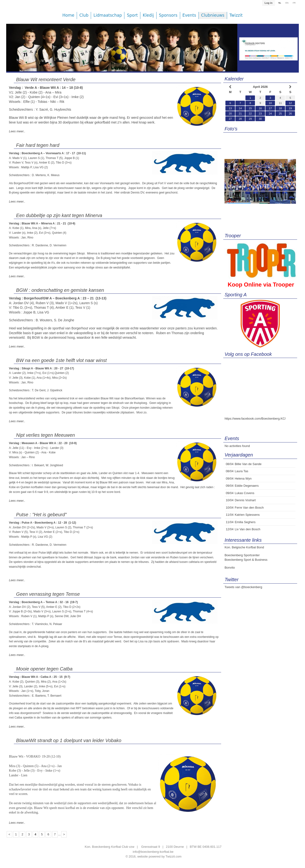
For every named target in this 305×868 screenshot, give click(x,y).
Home (68, 15)
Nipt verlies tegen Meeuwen (46, 435)
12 (290, 103)
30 (260, 119)
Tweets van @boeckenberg (243, 587)
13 (230, 108)
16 (260, 108)
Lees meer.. (17, 131)
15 (250, 108)
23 (260, 114)
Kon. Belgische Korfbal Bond (244, 547)
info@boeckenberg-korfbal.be (153, 852)
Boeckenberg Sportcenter (242, 555)
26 (290, 114)
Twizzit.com (174, 856)
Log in (268, 3)
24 (270, 114)
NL (280, 3)
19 (290, 108)
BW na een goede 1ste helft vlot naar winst (61, 360)
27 (230, 119)
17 (270, 108)
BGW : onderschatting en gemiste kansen (60, 290)
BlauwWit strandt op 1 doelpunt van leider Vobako (69, 740)
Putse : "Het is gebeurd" (41, 515)
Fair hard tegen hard (38, 145)
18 (280, 108)
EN (287, 3)
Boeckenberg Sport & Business (246, 560)
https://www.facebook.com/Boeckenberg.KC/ (255, 419)
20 (230, 114)
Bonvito (230, 568)
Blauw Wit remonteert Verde (46, 79)
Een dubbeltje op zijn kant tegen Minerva (59, 215)
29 (250, 119)
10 (270, 103)
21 (240, 114)
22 (250, 114)
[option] (122, 51)
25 (280, 114)
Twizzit (236, 15)
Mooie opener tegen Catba (44, 669)
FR (294, 3)
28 (240, 119)
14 (240, 108)
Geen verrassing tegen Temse (48, 594)
